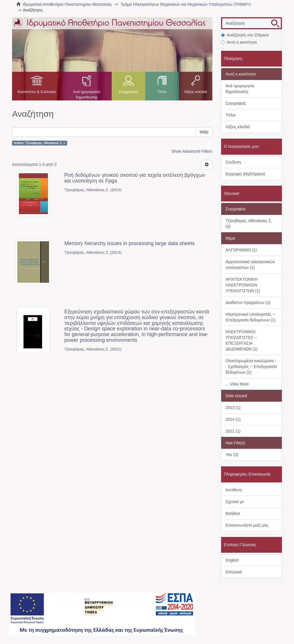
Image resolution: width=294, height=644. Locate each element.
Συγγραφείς (128, 92)
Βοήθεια (233, 513)
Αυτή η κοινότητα (239, 42)
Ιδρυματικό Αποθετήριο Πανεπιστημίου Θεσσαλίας (67, 4)
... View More (237, 384)
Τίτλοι (162, 92)
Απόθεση (234, 490)
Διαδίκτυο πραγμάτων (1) (248, 302)
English (232, 560)
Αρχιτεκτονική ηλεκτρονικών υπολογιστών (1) (251, 265)
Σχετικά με (235, 502)
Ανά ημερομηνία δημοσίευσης (87, 94)
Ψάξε (204, 132)
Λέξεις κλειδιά (196, 92)
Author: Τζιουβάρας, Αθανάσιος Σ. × (39, 143)
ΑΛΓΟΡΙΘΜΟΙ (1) (241, 250)
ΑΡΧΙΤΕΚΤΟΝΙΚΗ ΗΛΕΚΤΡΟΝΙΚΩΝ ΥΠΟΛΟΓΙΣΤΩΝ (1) (243, 285)
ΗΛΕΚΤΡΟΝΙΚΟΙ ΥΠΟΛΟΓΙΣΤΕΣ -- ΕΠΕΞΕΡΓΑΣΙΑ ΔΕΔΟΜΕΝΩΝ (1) (242, 340)
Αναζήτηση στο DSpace (245, 35)
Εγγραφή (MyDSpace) (245, 174)
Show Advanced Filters (192, 151)
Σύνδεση (233, 162)
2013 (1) (233, 408)
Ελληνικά (234, 572)
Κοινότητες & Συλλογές (37, 92)
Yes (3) (232, 455)
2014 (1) (233, 419)
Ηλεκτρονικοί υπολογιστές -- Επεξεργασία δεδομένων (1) (251, 317)
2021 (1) (233, 431)
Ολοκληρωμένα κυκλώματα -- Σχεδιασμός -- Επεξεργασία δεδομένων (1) (251, 366)
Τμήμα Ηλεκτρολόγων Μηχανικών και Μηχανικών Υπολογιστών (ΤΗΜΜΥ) (186, 4)
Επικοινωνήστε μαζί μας (247, 525)
